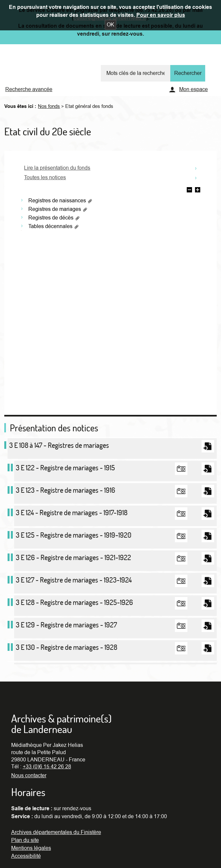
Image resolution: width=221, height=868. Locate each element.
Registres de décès (54, 218)
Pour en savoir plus (161, 15)
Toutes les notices (45, 178)
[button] (110, 25)
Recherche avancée (29, 89)
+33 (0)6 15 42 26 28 (47, 767)
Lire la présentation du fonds (57, 168)
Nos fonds (49, 106)
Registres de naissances (60, 201)
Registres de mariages (58, 209)
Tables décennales (54, 226)
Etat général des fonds (89, 106)
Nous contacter (29, 776)
